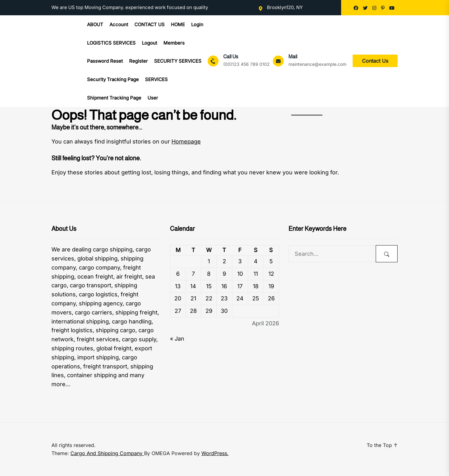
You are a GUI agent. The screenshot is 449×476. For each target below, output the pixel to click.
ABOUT (95, 24)
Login (197, 24)
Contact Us (375, 61)
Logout (150, 43)
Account (119, 24)
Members (174, 43)
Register (138, 61)
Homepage (186, 141)
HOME (178, 24)
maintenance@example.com (317, 64)
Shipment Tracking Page (114, 98)
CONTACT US (150, 24)
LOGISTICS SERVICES (111, 43)
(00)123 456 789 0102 (246, 64)
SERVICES (156, 79)
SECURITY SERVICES (178, 61)
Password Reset (105, 61)
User (153, 98)
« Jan (177, 339)
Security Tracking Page (113, 79)
